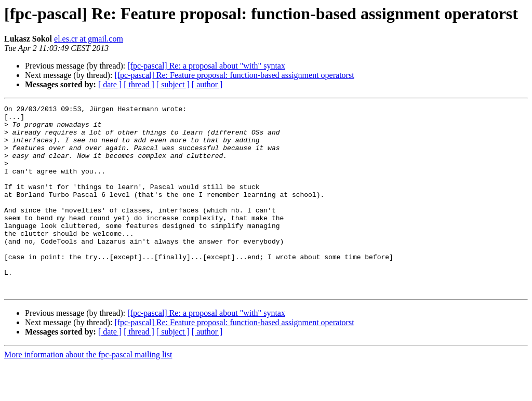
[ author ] (207, 84)
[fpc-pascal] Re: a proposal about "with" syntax (206, 66)
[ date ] (110, 84)
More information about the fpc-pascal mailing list (88, 392)
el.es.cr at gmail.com (89, 39)
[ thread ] (139, 84)
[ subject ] (173, 84)
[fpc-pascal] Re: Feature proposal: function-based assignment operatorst (234, 75)
